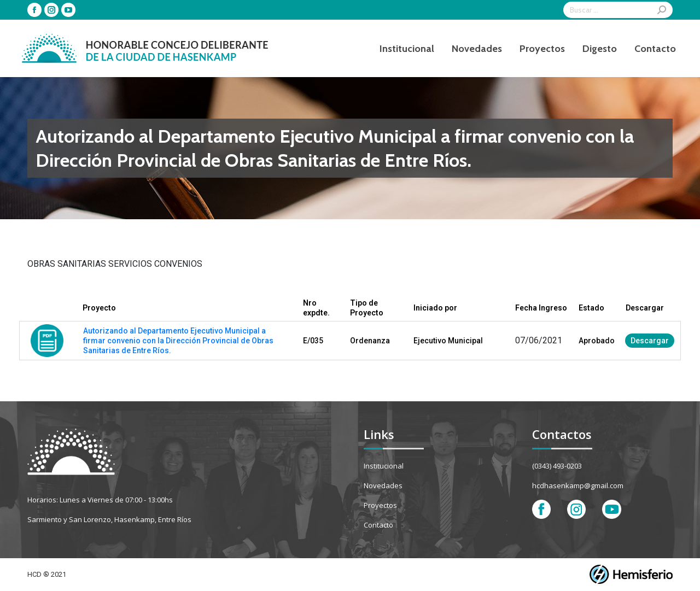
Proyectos (380, 505)
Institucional (384, 466)
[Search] (618, 10)
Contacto (378, 525)
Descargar (650, 341)
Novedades (383, 485)
